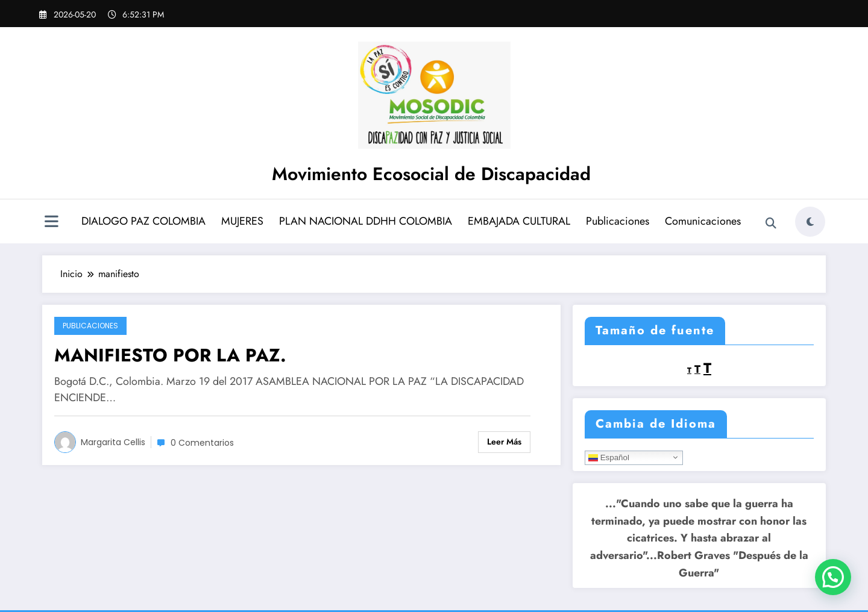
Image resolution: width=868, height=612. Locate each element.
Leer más (504, 442)
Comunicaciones (703, 221)
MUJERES (242, 221)
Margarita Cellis (113, 442)
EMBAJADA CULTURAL (519, 221)
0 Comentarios (202, 443)
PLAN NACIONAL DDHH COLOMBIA (366, 221)
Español (609, 457)
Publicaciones (618, 221)
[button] (833, 577)
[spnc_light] (810, 222)
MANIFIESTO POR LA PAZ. (170, 355)
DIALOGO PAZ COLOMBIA (143, 221)
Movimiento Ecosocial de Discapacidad (431, 174)
